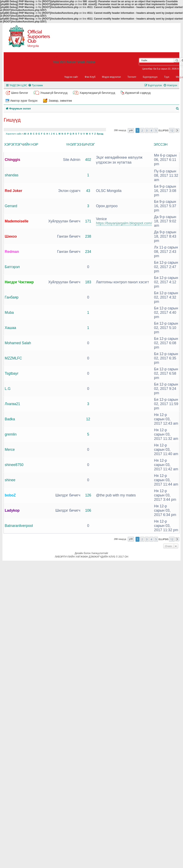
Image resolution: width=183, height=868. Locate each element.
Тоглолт (132, 77)
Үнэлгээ (74, 145)
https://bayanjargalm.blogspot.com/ (124, 223)
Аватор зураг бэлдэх (24, 101)
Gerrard (11, 206)
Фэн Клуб (90, 77)
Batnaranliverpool (19, 526)
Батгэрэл (12, 267)
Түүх (167, 77)
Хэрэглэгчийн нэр (21, 145)
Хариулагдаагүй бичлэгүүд (97, 93)
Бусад (100, 134)
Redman (12, 252)
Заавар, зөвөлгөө (60, 101)
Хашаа (10, 328)
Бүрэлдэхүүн (150, 77)
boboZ (10, 495)
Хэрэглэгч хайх (14, 134)
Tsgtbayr (12, 373)
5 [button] (156, 130)
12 (88, 419)
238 (88, 236)
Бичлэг (88, 145)
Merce (10, 450)
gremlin (11, 434)
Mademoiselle (17, 221)
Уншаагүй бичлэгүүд (54, 93)
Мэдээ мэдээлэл (112, 77)
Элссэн (161, 145)
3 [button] (147, 130)
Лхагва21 (12, 404)
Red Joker (13, 191)
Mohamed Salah (18, 343)
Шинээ (11, 236)
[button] (131, 131)
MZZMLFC (13, 358)
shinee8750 (14, 465)
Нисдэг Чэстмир (19, 282)
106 (88, 510)
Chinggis (12, 160)
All (25, 134)
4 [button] (151, 130)
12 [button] (172, 130)
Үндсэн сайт (71, 77)
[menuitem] (35, 85)
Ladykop (12, 510)
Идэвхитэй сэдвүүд (138, 93)
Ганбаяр (12, 297)
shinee (10, 480)
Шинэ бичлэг (20, 93)
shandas (12, 175)
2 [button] (142, 130)
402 (88, 160)
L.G (8, 389)
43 (88, 191)
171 (88, 221)
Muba (9, 313)
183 (88, 282)
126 (88, 495)
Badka (10, 419)
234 (88, 252)
